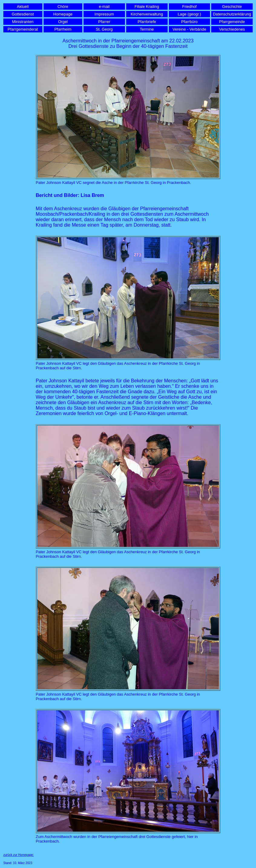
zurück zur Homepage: (19, 855)
